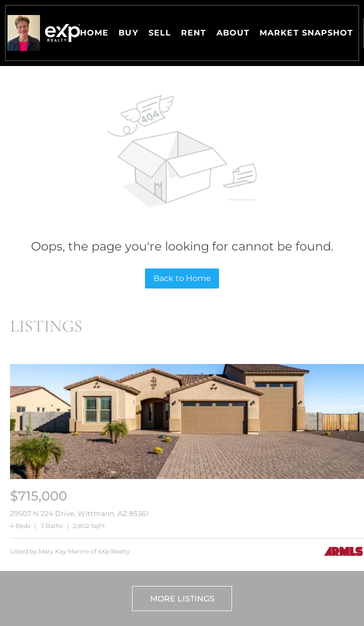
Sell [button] (160, 33)
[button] (24, 33)
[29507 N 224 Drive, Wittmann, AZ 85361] (187, 477)
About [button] (233, 33)
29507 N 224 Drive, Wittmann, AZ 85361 (79, 513)
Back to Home (182, 278)
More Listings (182, 599)
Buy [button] (128, 33)
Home (94, 33)
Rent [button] (193, 33)
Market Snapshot (306, 33)
